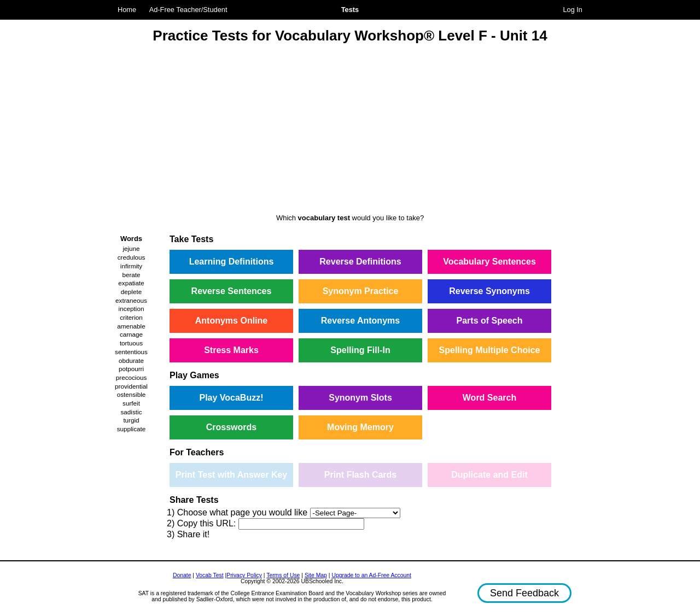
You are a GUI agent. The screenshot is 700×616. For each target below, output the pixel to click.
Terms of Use (283, 575)
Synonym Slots (360, 398)
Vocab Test (210, 575)
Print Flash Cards (360, 475)
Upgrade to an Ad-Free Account (371, 575)
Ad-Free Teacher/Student (188, 10)
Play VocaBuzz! (231, 398)
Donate (182, 575)
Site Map (316, 575)
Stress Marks (231, 350)
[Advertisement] (350, 130)
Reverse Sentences (232, 291)
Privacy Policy (244, 575)
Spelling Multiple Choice (490, 350)
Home (127, 10)
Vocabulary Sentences (489, 262)
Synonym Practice (361, 291)
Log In (573, 10)
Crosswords (231, 427)
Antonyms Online (231, 321)
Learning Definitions (232, 262)
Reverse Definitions (360, 262)
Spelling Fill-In (360, 350)
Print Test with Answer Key (231, 475)
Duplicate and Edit (489, 475)
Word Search (489, 398)
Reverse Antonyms (360, 321)
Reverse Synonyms (489, 291)
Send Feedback (524, 593)
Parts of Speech (490, 321)
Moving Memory (360, 427)
